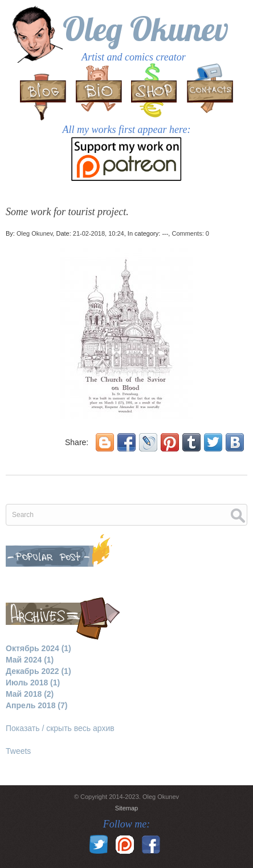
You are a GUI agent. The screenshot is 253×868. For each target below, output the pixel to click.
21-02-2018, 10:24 (99, 233)
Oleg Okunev (146, 29)
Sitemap (126, 808)
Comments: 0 (190, 233)
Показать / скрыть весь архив (60, 728)
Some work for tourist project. (67, 212)
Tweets (18, 751)
